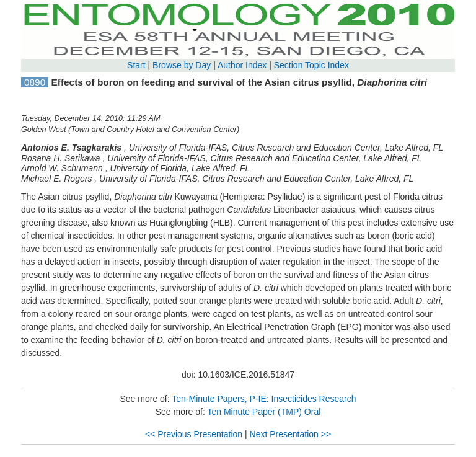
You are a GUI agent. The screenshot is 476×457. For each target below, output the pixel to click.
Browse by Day (182, 65)
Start (136, 65)
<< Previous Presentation (194, 434)
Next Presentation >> (291, 434)
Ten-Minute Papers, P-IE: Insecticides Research (264, 399)
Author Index (242, 65)
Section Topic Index (311, 65)
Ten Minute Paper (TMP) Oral (264, 412)
